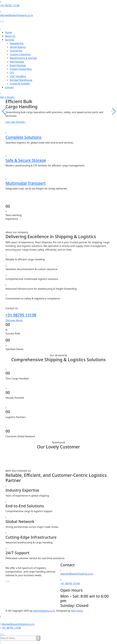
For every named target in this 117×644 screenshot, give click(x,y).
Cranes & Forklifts (20, 84)
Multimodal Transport (26, 183)
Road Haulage (18, 65)
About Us (10, 36)
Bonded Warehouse (21, 80)
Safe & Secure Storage (26, 160)
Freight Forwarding (21, 69)
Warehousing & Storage (23, 58)
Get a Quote (8, 97)
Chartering (16, 51)
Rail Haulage (17, 62)
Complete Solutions (23, 137)
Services (10, 40)
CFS (12, 73)
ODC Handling (18, 76)
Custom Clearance (20, 54)
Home (8, 32)
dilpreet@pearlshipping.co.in (16, 15)
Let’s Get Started (16, 122)
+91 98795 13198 (10, 5)
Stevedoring (17, 43)
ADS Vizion (77, 611)
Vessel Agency (18, 47)
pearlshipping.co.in (44, 611)
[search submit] (38, 638)
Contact (9, 87)
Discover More (14, 320)
